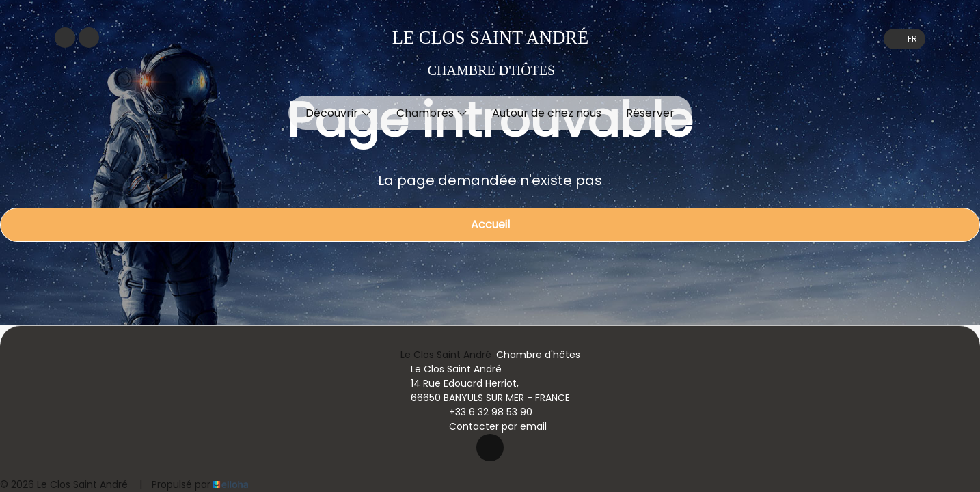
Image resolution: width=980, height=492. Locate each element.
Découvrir (339, 113)
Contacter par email (490, 426)
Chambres (432, 113)
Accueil (490, 224)
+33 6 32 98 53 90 (483, 412)
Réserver (650, 113)
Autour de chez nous (547, 113)
